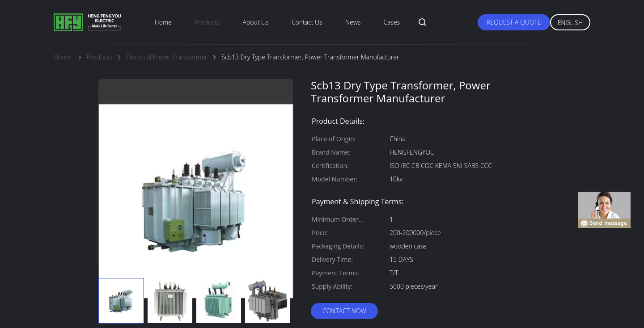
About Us (256, 22)
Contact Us (307, 22)
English (570, 23)
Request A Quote (514, 22)
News (353, 22)
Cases (392, 22)
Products (207, 22)
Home (163, 22)
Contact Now (344, 311)
